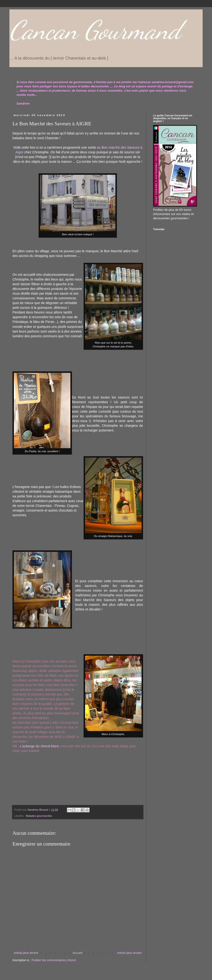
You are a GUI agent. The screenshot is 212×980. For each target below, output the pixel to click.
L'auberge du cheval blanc (40, 746)
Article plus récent (26, 953)
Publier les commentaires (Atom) (54, 960)
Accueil (77, 953)
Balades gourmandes (39, 816)
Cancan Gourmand (95, 30)
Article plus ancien (130, 953)
